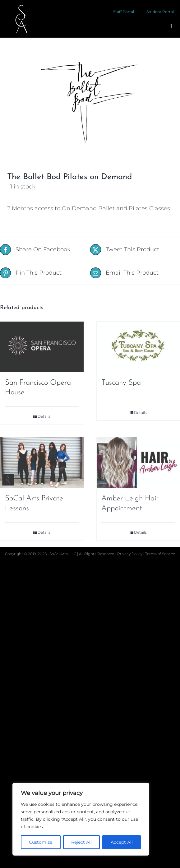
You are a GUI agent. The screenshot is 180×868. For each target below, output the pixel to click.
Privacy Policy (130, 554)
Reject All (81, 842)
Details (44, 416)
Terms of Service (160, 554)
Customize (41, 842)
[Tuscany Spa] (138, 347)
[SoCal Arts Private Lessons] (42, 462)
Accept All (122, 842)
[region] (81, 819)
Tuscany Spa (121, 383)
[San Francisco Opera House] (42, 347)
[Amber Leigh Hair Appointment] (138, 462)
